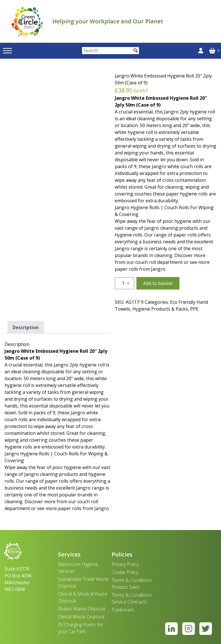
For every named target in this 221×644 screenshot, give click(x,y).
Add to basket (158, 283)
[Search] (110, 51)
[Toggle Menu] (7, 51)
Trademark (123, 610)
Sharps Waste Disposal (82, 609)
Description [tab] (26, 327)
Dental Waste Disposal (81, 617)
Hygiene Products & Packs (160, 309)
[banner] (27, 21)
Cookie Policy (125, 572)
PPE (194, 309)
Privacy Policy (125, 564)
